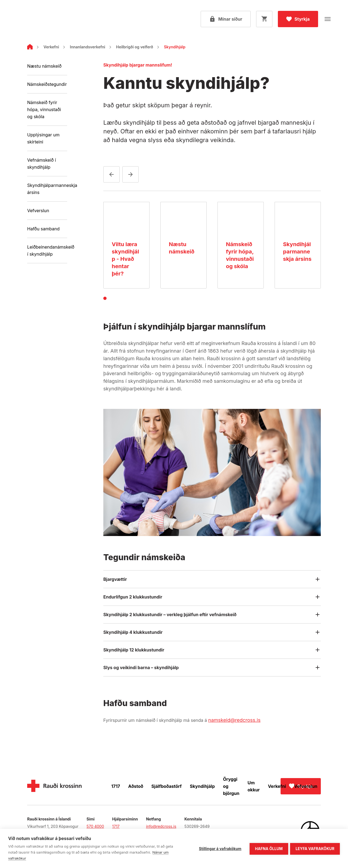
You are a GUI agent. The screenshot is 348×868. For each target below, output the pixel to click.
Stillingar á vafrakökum (219, 848)
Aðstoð (136, 786)
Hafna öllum (268, 848)
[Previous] (111, 174)
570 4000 (95, 826)
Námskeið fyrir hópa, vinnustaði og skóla (44, 109)
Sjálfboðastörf (167, 786)
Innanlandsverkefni (88, 47)
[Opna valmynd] (328, 19)
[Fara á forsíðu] (39, 19)
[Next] (130, 174)
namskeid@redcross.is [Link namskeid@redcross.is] (234, 720)
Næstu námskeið (44, 66)
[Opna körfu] (264, 19)
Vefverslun (38, 211)
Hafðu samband (43, 229)
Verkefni (51, 47)
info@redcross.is (161, 826)
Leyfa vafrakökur (315, 848)
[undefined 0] (105, 298)
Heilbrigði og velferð (135, 47)
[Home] (30, 48)
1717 (116, 786)
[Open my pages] (226, 19)
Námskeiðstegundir (47, 84)
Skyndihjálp (202, 786)
